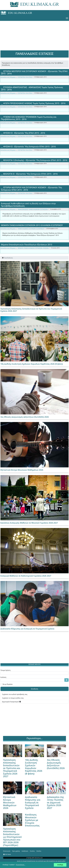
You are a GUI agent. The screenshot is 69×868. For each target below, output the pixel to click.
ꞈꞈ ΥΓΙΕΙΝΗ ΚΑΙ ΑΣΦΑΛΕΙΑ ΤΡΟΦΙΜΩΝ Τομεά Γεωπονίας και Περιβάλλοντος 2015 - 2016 (29, 118)
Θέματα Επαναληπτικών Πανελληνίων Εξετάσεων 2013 (27, 244)
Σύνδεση (35, 689)
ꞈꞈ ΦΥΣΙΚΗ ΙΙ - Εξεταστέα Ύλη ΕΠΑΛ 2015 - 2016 (23, 133)
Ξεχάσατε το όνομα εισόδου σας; (13, 698)
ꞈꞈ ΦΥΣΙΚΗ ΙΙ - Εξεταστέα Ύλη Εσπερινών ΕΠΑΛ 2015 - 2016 (28, 146)
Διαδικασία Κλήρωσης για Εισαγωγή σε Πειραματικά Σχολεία (27, 629)
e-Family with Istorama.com (34, 858)
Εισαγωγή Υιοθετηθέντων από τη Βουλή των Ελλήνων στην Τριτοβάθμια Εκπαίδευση (28, 205)
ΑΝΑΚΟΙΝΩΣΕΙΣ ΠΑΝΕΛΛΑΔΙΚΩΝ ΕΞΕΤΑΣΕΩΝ (33, 209)
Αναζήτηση (25, 851)
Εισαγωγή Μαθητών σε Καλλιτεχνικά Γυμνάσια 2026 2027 (26, 576)
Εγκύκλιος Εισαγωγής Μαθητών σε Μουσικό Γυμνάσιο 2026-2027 (29, 523)
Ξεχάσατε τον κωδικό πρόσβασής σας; (15, 694)
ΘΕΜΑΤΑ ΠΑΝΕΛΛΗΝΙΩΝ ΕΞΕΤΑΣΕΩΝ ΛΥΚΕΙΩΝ (33, 248)
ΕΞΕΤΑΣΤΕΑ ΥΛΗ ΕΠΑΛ (25, 77)
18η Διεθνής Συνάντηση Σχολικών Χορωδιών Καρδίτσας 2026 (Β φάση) (32, 364)
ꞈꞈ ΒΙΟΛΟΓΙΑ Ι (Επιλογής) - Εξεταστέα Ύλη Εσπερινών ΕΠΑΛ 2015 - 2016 (34, 160)
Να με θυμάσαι (8, 684)
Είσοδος (39, 851)
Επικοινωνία (7, 851)
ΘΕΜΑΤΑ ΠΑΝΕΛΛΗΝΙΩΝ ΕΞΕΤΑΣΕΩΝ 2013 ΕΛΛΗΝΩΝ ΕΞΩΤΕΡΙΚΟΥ (32, 225)
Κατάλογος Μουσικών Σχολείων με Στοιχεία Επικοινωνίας (32, 820)
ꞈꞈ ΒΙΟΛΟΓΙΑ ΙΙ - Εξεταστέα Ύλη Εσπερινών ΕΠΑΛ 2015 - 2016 (29, 174)
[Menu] (67, 18)
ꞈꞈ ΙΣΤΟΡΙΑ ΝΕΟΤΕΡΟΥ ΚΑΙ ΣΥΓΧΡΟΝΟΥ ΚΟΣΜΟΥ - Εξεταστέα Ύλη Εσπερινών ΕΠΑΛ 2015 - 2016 (31, 189)
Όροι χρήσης (16, 851)
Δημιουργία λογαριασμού (11, 702)
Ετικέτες (32, 851)
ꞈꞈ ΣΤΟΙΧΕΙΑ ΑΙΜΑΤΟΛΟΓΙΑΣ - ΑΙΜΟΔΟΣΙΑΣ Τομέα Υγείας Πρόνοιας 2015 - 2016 (32, 88)
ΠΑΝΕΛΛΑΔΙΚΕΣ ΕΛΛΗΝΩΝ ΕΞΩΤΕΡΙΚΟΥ (31, 229)
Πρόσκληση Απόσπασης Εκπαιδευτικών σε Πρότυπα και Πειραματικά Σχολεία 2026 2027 (31, 310)
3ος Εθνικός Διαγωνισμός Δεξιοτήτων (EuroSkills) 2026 (25, 417)
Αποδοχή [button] (60, 865)
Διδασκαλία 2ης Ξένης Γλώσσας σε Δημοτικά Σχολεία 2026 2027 (55, 802)
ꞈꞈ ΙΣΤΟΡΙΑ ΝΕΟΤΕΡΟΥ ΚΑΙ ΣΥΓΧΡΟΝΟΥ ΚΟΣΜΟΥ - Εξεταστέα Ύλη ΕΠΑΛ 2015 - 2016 (34, 72)
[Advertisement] (34, 33)
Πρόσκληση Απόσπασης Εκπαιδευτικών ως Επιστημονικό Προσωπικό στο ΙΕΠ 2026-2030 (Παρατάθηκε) (12, 837)
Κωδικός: (4, 677)
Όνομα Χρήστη (5, 670)
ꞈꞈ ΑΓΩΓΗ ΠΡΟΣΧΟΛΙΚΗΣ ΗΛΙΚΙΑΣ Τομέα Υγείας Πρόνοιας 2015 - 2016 (33, 103)
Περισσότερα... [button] (21, 865)
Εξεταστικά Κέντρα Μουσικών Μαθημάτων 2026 (22, 470)
